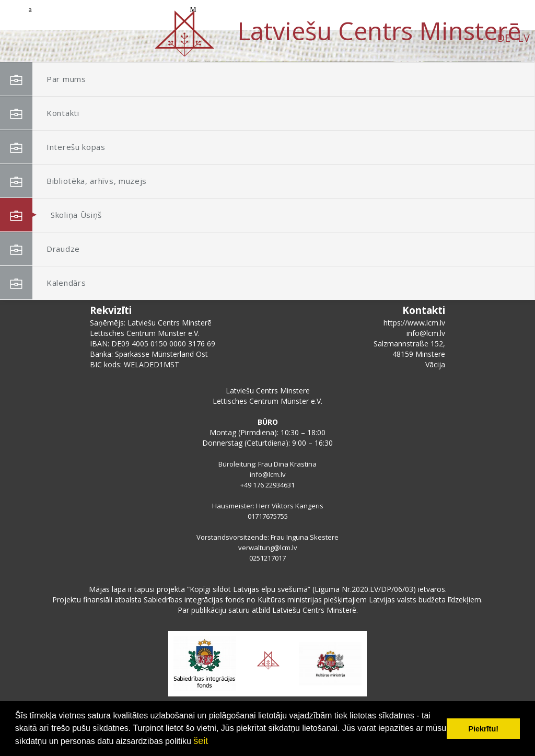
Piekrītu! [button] (483, 729)
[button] (490, 130)
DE (86, 38)
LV (106, 38)
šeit (201, 741)
